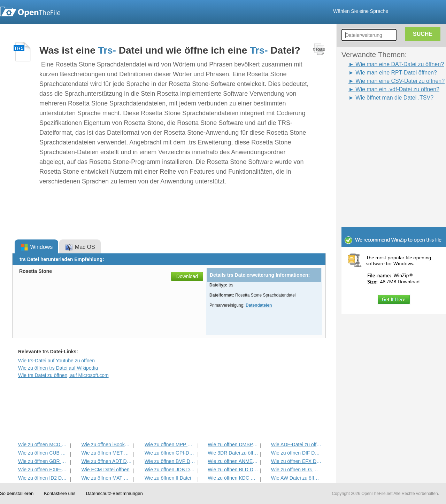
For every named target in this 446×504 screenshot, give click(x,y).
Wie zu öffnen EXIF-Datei (43, 470)
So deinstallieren (17, 493)
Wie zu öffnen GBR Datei (43, 461)
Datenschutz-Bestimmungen (114, 493)
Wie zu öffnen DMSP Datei (233, 444)
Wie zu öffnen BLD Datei (233, 470)
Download (187, 276)
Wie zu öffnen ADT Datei (106, 461)
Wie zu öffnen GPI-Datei (170, 453)
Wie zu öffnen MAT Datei (106, 478)
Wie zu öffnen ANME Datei (233, 461)
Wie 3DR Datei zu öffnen (233, 453)
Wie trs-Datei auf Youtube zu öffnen (56, 361)
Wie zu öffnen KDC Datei (233, 478)
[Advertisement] (383, 118)
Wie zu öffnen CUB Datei (43, 453)
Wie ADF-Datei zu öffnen (296, 444)
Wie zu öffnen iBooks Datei (106, 444)
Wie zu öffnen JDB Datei (170, 470)
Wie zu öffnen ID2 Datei (43, 478)
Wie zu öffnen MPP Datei (170, 444)
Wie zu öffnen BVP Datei (170, 461)
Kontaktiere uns (60, 493)
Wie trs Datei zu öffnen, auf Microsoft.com (63, 375)
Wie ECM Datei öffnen (105, 470)
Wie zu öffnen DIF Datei (296, 453)
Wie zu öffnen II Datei (168, 478)
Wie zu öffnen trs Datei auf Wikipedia (58, 368)
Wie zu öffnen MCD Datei (43, 444)
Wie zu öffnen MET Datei (106, 453)
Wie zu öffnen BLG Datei (296, 470)
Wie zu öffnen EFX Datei (296, 461)
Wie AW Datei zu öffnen (296, 478)
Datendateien (259, 305)
